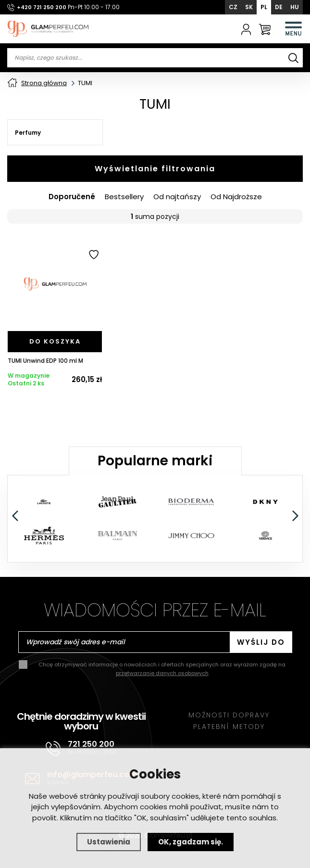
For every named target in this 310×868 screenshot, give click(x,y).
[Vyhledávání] (155, 58)
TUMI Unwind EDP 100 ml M (45, 361)
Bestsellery (124, 197)
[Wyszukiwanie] (293, 58)
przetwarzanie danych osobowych (162, 673)
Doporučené (72, 197)
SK (249, 7)
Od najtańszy (177, 197)
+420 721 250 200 (42, 7)
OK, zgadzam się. (191, 842)
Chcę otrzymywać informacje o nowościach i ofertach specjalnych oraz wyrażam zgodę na (162, 669)
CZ (233, 7)
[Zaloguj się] (246, 29)
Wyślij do (261, 642)
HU (295, 7)
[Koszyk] (265, 29)
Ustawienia (109, 842)
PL (264, 7)
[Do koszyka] (55, 342)
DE (279, 7)
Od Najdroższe (236, 197)
